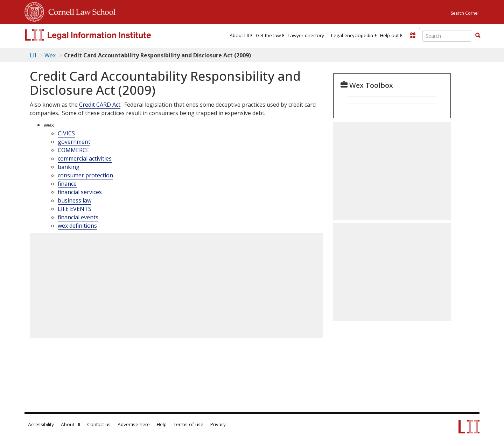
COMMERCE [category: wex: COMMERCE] (73, 150)
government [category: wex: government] (74, 142)
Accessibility (41, 424)
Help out (389, 35)
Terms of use (188, 424)
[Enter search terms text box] (447, 36)
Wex (50, 55)
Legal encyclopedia (352, 35)
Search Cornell (465, 13)
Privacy (218, 424)
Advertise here (134, 424)
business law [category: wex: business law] (75, 200)
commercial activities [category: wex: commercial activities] (85, 158)
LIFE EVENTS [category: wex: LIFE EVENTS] (75, 209)
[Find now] (478, 36)
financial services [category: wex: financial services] (80, 192)
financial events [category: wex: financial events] (78, 217)
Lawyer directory (306, 35)
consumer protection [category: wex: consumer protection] (85, 175)
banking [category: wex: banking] (69, 167)
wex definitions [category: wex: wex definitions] (77, 226)
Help (162, 424)
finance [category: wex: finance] (67, 184)
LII (33, 55)
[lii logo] (103, 35)
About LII (239, 35)
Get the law (268, 35)
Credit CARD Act (100, 105)
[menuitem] (239, 35)
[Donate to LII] (413, 35)
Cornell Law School (80, 11)
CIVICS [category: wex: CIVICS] (66, 133)
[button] (478, 35)
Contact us (99, 424)
